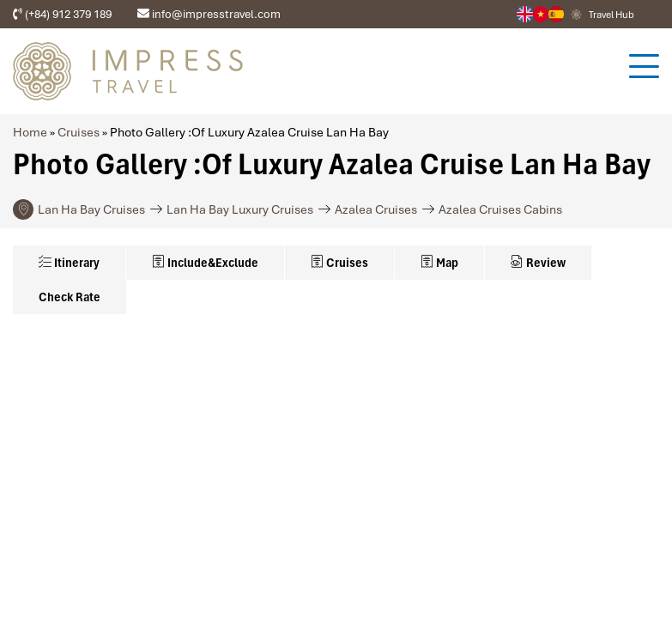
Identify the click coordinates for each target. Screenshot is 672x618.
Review (538, 263)
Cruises (79, 132)
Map (439, 263)
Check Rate (70, 297)
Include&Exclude (205, 263)
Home (30, 132)
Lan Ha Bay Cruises (91, 209)
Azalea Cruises (376, 209)
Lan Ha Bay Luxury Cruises (240, 209)
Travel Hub (611, 15)
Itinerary (69, 263)
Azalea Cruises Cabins (500, 209)
